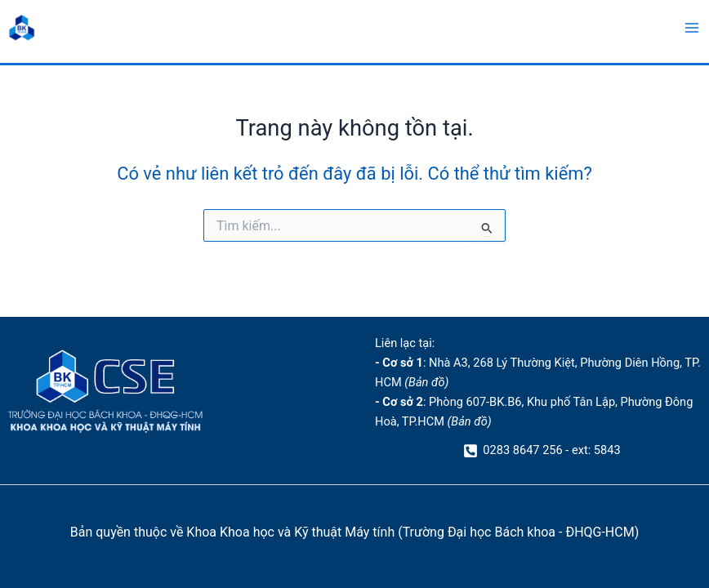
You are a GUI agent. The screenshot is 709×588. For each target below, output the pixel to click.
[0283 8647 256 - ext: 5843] (542, 451)
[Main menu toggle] (692, 28)
